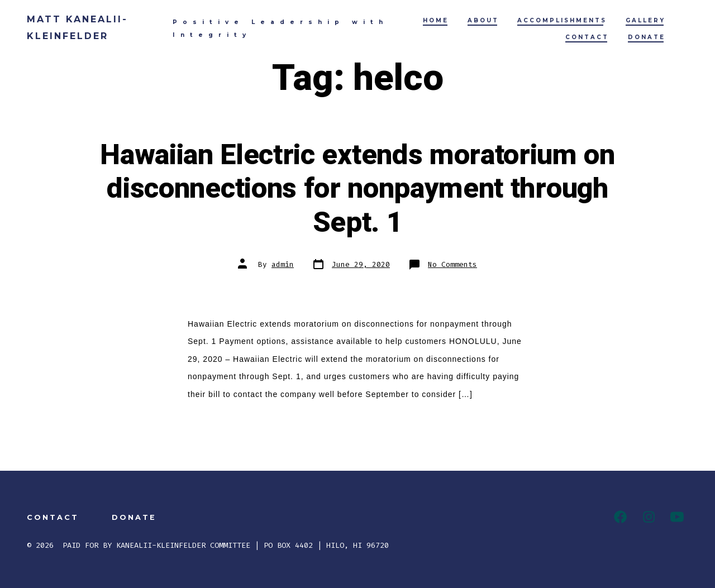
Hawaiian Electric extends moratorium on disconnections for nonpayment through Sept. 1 (357, 189)
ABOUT (483, 20)
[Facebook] (620, 517)
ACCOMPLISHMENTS (562, 20)
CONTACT (587, 37)
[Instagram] (649, 517)
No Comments (452, 264)
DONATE (647, 37)
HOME (436, 20)
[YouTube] (677, 517)
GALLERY (645, 20)
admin (283, 264)
